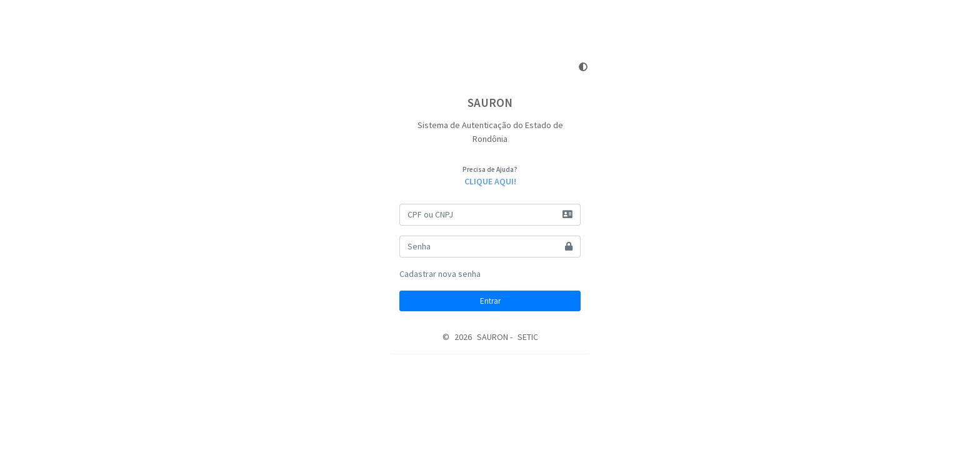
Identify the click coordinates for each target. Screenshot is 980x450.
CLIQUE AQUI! (490, 181)
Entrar (490, 301)
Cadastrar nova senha (440, 274)
